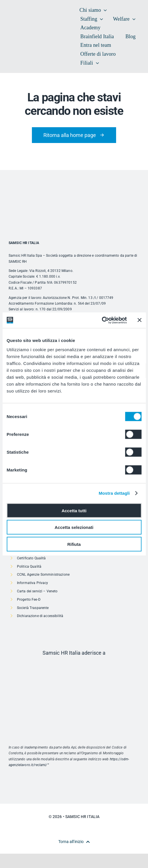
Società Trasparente (33, 608)
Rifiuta (74, 544)
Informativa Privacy (33, 583)
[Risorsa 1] (74, 665)
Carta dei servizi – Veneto (37, 591)
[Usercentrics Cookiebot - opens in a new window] (102, 320)
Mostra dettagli (114, 493)
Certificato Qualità (31, 558)
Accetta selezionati (74, 527)
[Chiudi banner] (139, 320)
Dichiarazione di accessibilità (40, 616)
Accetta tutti (74, 510)
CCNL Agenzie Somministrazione (43, 575)
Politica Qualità (29, 567)
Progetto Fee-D (29, 600)
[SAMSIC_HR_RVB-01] (17, 30)
